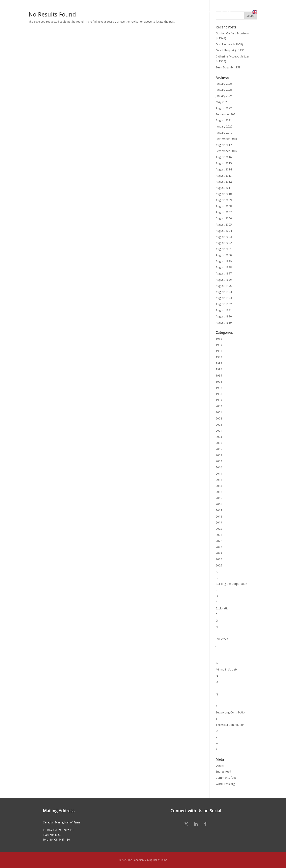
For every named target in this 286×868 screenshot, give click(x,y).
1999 (219, 400)
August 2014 (224, 169)
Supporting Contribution (231, 712)
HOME (46, 12)
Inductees (222, 639)
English (264, 12)
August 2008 (224, 206)
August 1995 (224, 286)
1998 (219, 394)
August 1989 (224, 323)
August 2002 (224, 243)
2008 (219, 455)
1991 (219, 351)
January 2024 (224, 96)
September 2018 (226, 139)
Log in (220, 765)
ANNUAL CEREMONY (148, 12)
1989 (219, 339)
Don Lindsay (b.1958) (229, 44)
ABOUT (61, 12)
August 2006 (224, 218)
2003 (219, 425)
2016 (219, 504)
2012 (219, 480)
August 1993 (224, 298)
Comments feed (226, 778)
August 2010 (224, 194)
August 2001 (224, 249)
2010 (219, 467)
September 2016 (226, 151)
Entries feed (223, 771)
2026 (219, 565)
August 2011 (224, 188)
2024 (219, 553)
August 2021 (224, 120)
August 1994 (224, 292)
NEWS (172, 12)
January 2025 (224, 90)
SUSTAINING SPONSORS (198, 12)
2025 (219, 559)
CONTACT (226, 12)
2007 (219, 449)
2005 (219, 437)
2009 (219, 461)
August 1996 (224, 280)
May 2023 (222, 102)
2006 (219, 443)
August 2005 (224, 224)
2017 (219, 510)
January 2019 (224, 133)
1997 (219, 388)
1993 (219, 363)
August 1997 (224, 273)
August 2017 (224, 145)
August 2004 (224, 231)
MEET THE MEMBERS (90, 12)
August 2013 (224, 176)
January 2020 (224, 126)
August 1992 (224, 304)
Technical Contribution (230, 725)
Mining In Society (227, 669)
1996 (219, 382)
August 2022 (224, 108)
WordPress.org (225, 784)
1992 (219, 357)
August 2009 (224, 200)
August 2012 (224, 181)
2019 (219, 522)
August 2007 (224, 212)
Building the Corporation (231, 584)
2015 (219, 498)
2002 (219, 418)
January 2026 (224, 84)
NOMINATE (117, 12)
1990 (219, 345)
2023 (219, 547)
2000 (219, 406)
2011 (219, 473)
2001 (219, 412)
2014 (219, 492)
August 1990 (224, 316)
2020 (219, 529)
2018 (219, 516)
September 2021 (226, 114)
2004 (219, 431)
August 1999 (224, 261)
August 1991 (224, 310)
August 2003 (224, 237)
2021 (219, 535)
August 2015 (224, 163)
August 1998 (224, 267)
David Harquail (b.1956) (231, 50)
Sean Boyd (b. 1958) (229, 67)
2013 (219, 486)
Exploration (223, 608)
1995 (219, 375)
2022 (219, 541)
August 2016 (224, 157)
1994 (219, 369)
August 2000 (224, 255)
